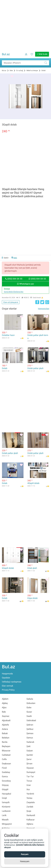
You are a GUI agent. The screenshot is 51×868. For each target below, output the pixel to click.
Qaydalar (6, 678)
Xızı (28, 789)
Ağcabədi (6, 720)
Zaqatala (31, 802)
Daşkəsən (6, 764)
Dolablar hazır (8, 335)
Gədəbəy (6, 772)
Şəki (28, 746)
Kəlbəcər (31, 820)
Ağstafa (5, 725)
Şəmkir (30, 755)
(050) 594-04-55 (14, 279)
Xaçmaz (6, 716)
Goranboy (6, 781)
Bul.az (6, 54)
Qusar (29, 712)
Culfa (4, 759)
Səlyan (30, 751)
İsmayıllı (6, 802)
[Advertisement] (25, 25)
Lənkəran (6, 811)
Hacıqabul (6, 794)
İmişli (4, 798)
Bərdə (5, 742)
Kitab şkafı (32, 568)
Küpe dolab (32, 598)
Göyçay (5, 785)
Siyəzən (30, 768)
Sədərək (30, 742)
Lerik (4, 815)
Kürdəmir (6, 807)
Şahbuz (30, 729)
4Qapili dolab (33, 483)
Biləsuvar (6, 751)
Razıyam (25, 854)
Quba (29, 707)
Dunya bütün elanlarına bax (14, 292)
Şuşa (29, 811)
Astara (5, 729)
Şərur (29, 759)
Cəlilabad (6, 755)
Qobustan (31, 703)
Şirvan (29, 764)
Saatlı (29, 716)
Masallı (5, 820)
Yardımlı (30, 794)
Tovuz (29, 781)
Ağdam (5, 699)
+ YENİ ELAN (42, 54)
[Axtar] (47, 63)
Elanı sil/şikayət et (11, 302)
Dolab (5, 368)
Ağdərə (30, 824)
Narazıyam (25, 861)
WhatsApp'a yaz (25, 284)
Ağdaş (5, 703)
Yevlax (29, 798)
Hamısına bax (44, 309)
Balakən (6, 738)
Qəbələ (30, 699)
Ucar (29, 785)
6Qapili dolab (8, 568)
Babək (5, 733)
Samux (30, 738)
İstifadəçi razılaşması (12, 682)
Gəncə (5, 776)
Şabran (30, 725)
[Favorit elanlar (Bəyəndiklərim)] (31, 56)
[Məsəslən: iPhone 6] (25, 63)
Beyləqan (6, 746)
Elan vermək (7, 686)
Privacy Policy (8, 690)
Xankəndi (31, 815)
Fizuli (4, 768)
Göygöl (5, 789)
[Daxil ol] (25, 56)
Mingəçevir (7, 824)
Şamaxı (30, 733)
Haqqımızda (7, 674)
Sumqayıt (31, 772)
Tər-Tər (30, 776)
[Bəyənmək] (12, 77)
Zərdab (30, 807)
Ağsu (4, 707)
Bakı (15, 258)
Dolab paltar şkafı (35, 368)
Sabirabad (31, 720)
